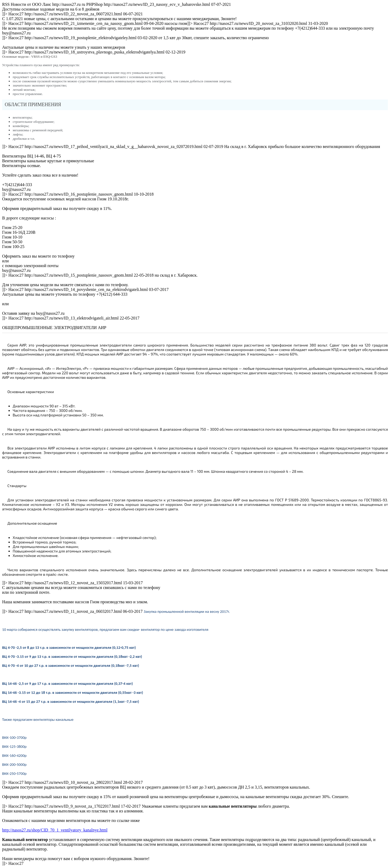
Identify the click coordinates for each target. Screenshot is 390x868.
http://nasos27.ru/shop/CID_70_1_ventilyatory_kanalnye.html (55, 830)
